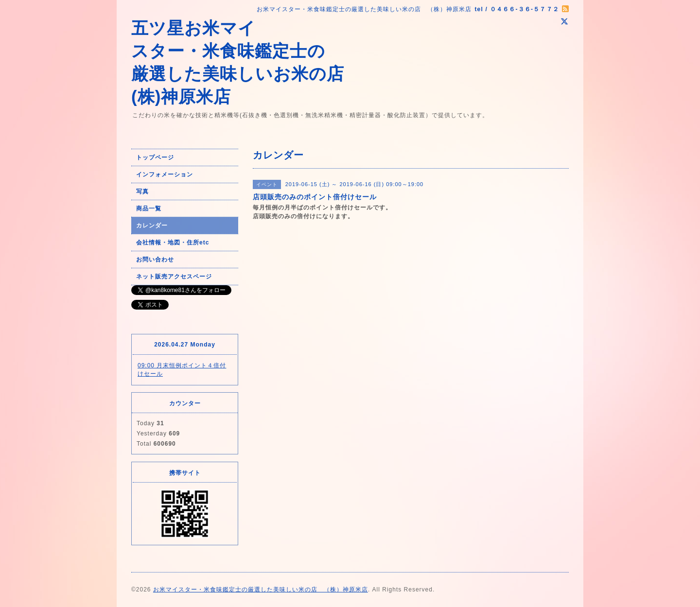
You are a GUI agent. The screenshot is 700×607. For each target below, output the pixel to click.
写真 (142, 191)
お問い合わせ (155, 260)
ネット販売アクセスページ (174, 277)
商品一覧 (149, 208)
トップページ (155, 157)
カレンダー (152, 225)
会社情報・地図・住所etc (173, 243)
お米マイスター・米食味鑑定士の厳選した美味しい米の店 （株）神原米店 (261, 590)
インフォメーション (165, 174)
